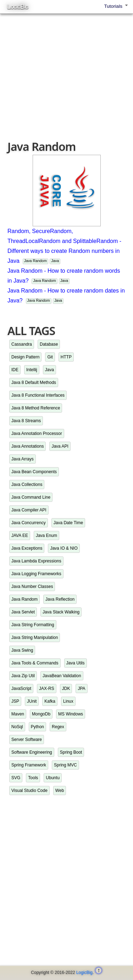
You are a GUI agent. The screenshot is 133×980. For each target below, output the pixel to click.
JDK (66, 689)
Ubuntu (53, 778)
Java (55, 261)
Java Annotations (27, 446)
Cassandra (22, 344)
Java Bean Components (34, 472)
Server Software (27, 740)
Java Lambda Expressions (36, 561)
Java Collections (27, 485)
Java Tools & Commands (35, 663)
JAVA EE (20, 536)
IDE (15, 370)
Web (60, 791)
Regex (58, 727)
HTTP (66, 357)
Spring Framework (29, 765)
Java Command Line (31, 497)
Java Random (35, 261)
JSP (15, 701)
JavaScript (21, 689)
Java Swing (22, 650)
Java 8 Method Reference (36, 408)
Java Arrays (23, 459)
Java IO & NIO (64, 548)
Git (50, 357)
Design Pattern (25, 357)
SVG (16, 778)
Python (37, 727)
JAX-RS (47, 689)
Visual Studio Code (29, 791)
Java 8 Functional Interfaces (38, 395)
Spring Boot (71, 752)
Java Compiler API (29, 510)
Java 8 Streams (26, 421)
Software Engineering (32, 752)
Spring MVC (65, 765)
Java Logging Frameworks (36, 574)
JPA (81, 689)
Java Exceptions (27, 548)
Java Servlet (23, 612)
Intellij (32, 370)
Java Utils (76, 663)
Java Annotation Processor (37, 434)
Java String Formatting (33, 625)
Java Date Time (68, 523)
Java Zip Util (23, 676)
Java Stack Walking (61, 612)
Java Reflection (60, 599)
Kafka (50, 701)
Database (49, 344)
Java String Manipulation (35, 638)
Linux (68, 701)
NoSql (17, 727)
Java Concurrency (29, 523)
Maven (18, 714)
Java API (60, 446)
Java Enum (46, 536)
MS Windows (71, 714)
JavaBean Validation (62, 676)
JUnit (32, 701)
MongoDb (41, 714)
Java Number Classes (32, 587)
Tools (33, 778)
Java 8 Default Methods (34, 383)
